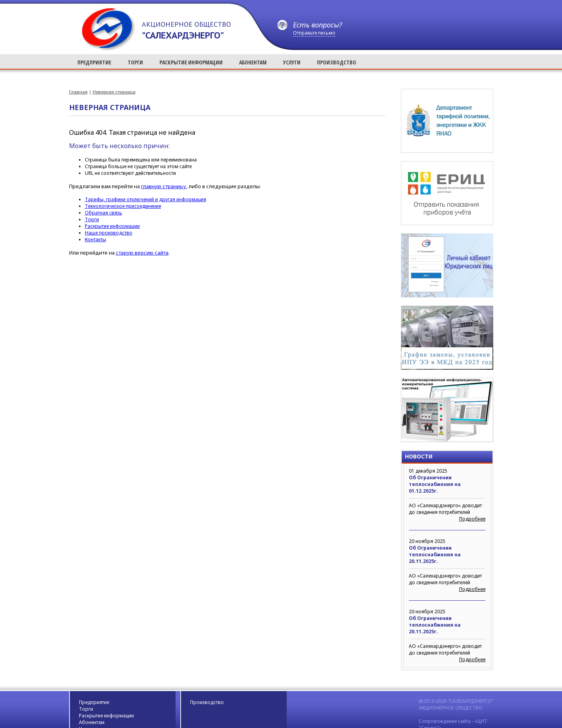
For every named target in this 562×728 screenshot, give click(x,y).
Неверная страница (114, 92)
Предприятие (94, 702)
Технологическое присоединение (123, 206)
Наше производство (109, 233)
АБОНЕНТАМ (253, 62)
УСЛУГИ (292, 62)
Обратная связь (103, 213)
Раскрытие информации (112, 226)
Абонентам (92, 722)
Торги (92, 219)
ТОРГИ (135, 62)
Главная (78, 92)
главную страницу (164, 186)
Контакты (95, 239)
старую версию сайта (142, 253)
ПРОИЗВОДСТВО (337, 62)
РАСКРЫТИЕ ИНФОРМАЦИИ (191, 62)
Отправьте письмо (314, 33)
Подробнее (472, 519)
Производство (207, 702)
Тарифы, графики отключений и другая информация (146, 199)
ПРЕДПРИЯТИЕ (94, 62)
